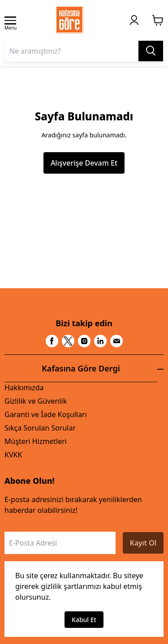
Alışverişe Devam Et (84, 163)
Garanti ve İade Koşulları (46, 414)
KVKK (13, 455)
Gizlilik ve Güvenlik (36, 401)
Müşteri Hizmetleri (36, 441)
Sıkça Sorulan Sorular (40, 428)
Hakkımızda (24, 388)
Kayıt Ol (143, 543)
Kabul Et (84, 620)
